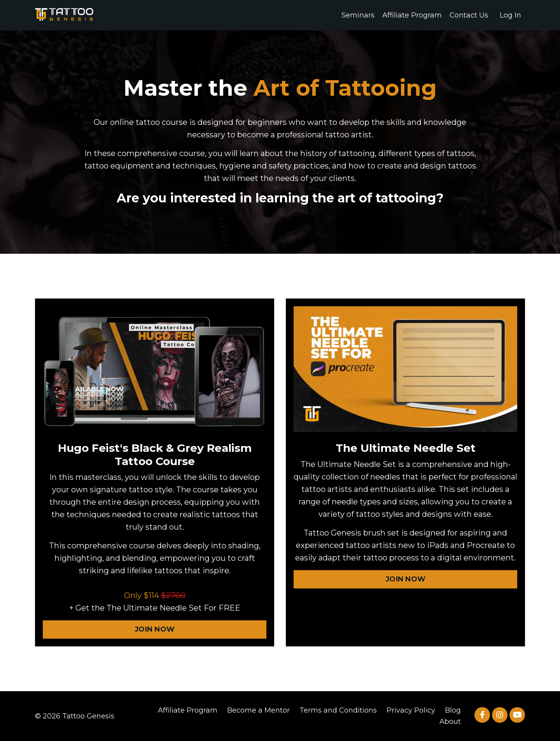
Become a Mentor (258, 710)
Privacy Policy (411, 710)
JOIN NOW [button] (155, 629)
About (450, 722)
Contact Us (469, 15)
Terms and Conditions (338, 710)
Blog (453, 710)
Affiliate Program (412, 15)
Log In (510, 15)
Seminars (358, 15)
